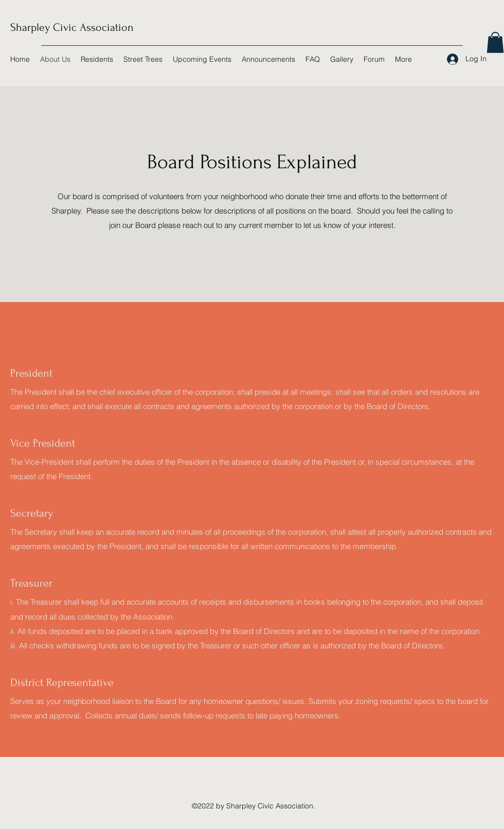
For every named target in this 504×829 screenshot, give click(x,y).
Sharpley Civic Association (72, 27)
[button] (495, 42)
